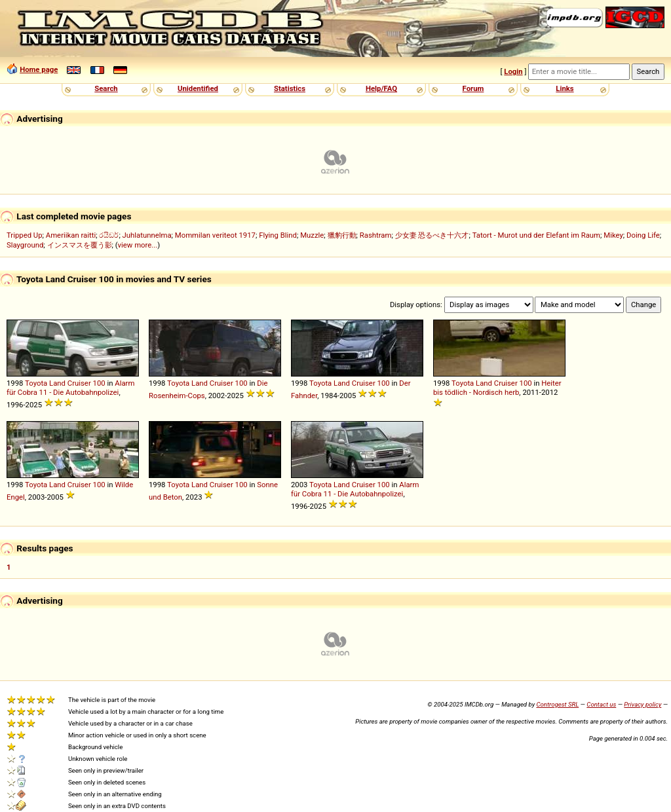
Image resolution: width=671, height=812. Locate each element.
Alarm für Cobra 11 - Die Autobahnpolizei (70, 388)
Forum (473, 88)
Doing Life (643, 235)
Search (106, 88)
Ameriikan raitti (71, 235)
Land (57, 383)
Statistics (290, 88)
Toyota (36, 383)
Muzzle (312, 235)
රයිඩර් (109, 235)
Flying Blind (278, 235)
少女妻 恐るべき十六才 (432, 235)
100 (99, 383)
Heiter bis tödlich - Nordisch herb (497, 388)
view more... (138, 245)
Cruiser (79, 383)
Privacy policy (642, 704)
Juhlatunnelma (147, 235)
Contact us (601, 704)
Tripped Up (25, 235)
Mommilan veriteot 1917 (215, 235)
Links (565, 88)
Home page (39, 69)
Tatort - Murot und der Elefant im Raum (536, 235)
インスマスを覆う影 (80, 245)
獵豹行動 (342, 235)
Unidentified (198, 88)
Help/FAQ (381, 88)
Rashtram (376, 235)
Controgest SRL (557, 704)
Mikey (613, 235)
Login (513, 71)
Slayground (25, 245)
